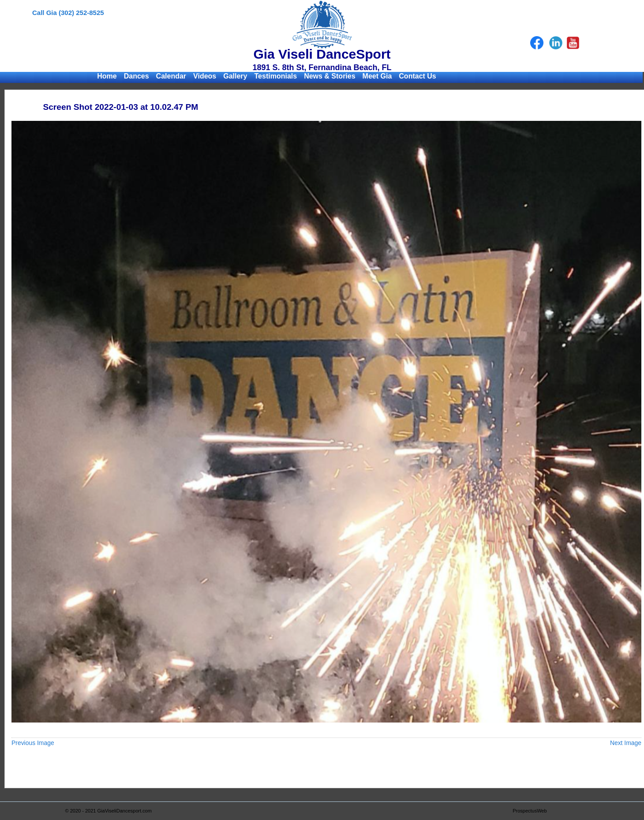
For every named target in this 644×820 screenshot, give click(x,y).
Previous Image (33, 743)
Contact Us (417, 76)
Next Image (626, 743)
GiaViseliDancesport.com (125, 811)
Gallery (235, 76)
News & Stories (329, 76)
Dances (137, 76)
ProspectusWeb (530, 811)
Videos (205, 76)
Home (107, 76)
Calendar (171, 76)
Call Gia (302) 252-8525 (68, 13)
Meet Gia (377, 76)
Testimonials (276, 76)
